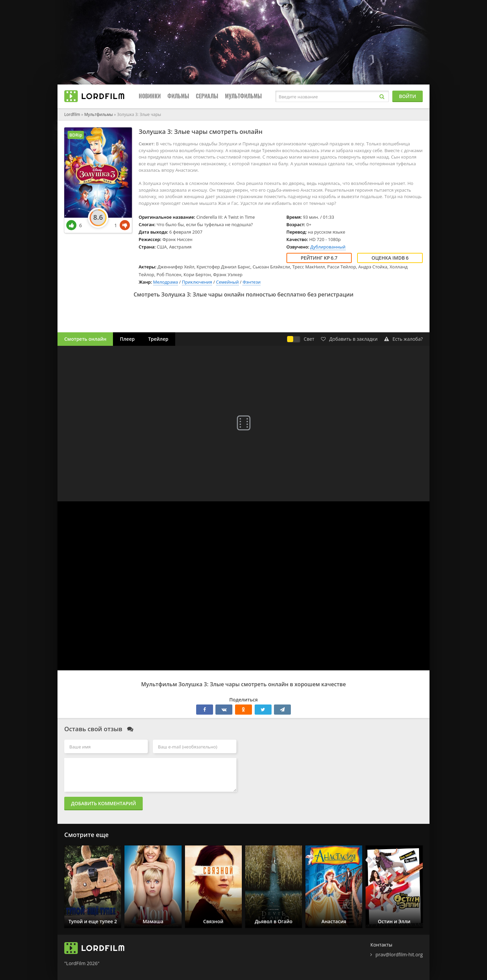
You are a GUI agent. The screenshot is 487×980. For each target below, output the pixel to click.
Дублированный (328, 247)
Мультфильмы (243, 96)
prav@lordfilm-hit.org (399, 954)
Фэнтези (251, 282)
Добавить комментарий (103, 803)
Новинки (150, 96)
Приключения (197, 282)
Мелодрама (166, 282)
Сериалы (207, 96)
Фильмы (178, 96)
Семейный (227, 282)
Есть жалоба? (403, 339)
